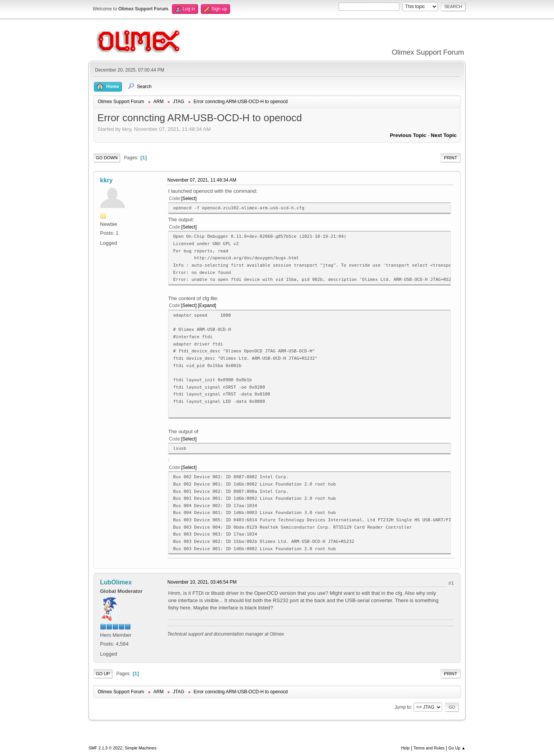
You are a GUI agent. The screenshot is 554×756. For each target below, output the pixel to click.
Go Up (103, 674)
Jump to (403, 707)
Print (451, 158)
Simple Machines (140, 748)
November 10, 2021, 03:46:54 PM (202, 582)
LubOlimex (116, 582)
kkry (106, 180)
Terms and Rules (429, 748)
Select (189, 199)
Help (405, 748)
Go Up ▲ (457, 748)
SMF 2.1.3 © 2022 (105, 748)
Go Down (107, 158)
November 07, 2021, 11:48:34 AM (202, 180)
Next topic (444, 135)
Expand (207, 305)
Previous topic (408, 135)
